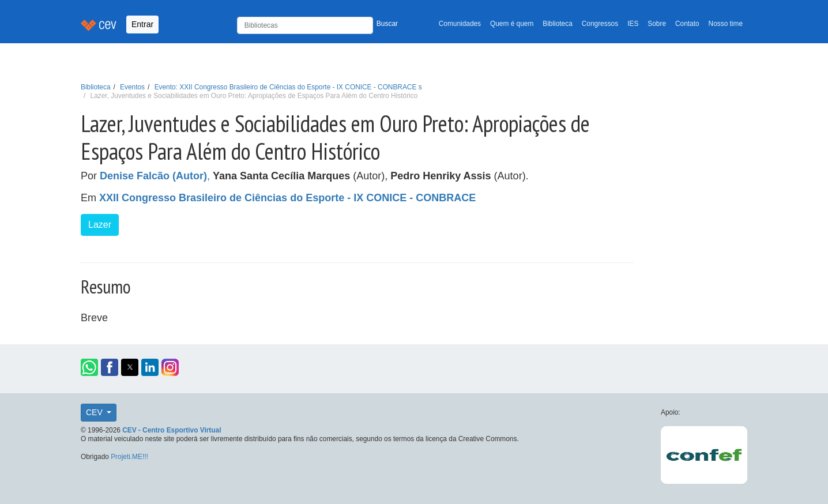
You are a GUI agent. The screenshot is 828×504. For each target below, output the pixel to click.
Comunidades (460, 24)
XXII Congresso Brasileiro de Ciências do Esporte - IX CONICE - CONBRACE (287, 198)
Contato (687, 24)
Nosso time (726, 24)
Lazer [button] (100, 225)
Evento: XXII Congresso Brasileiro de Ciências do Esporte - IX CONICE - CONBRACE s (288, 87)
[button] (89, 367)
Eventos (132, 87)
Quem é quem (512, 24)
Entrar (142, 24)
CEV (95, 412)
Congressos (600, 24)
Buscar (387, 24)
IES (633, 24)
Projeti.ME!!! (129, 457)
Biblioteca (558, 24)
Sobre (657, 24)
